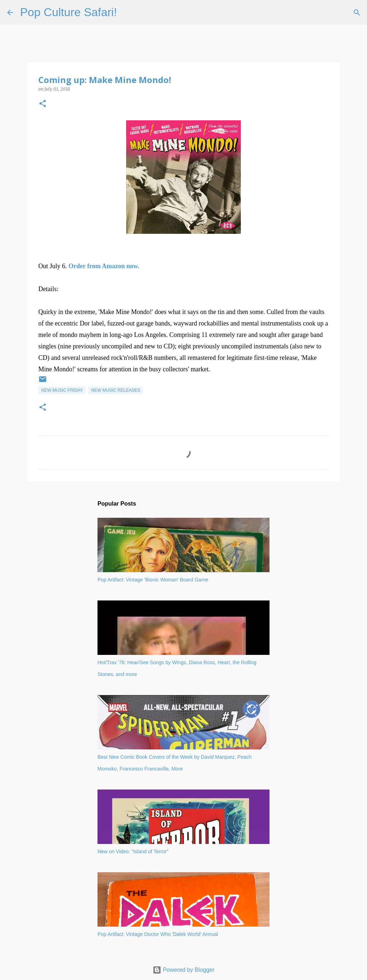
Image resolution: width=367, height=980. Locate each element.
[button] (43, 104)
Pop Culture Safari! (68, 12)
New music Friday (62, 390)
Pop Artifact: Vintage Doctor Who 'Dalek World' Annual (158, 934)
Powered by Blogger (184, 970)
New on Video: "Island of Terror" (133, 851)
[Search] (127, 13)
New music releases (116, 390)
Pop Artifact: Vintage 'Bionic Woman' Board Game (153, 580)
